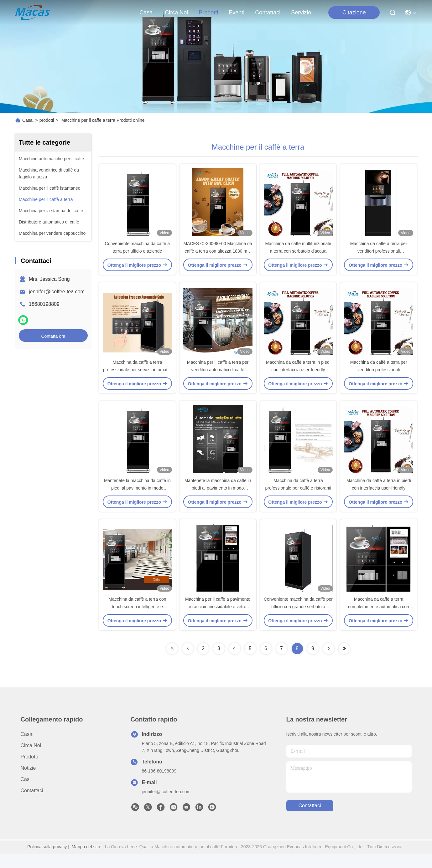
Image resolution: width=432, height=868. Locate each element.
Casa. (147, 13)
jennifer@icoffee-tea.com (57, 292)
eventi (237, 13)
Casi (26, 794)
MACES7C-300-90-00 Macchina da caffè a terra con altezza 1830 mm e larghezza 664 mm (218, 255)
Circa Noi (176, 13)
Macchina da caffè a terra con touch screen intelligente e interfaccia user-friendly (137, 621)
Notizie (28, 782)
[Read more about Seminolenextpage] (172, 663)
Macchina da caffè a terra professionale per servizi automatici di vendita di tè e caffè (137, 377)
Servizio (301, 13)
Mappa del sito (86, 861)
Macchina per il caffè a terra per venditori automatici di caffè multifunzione (218, 377)
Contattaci (268, 13)
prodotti (208, 13)
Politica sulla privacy (47, 861)
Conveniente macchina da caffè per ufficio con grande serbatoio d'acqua (298, 621)
